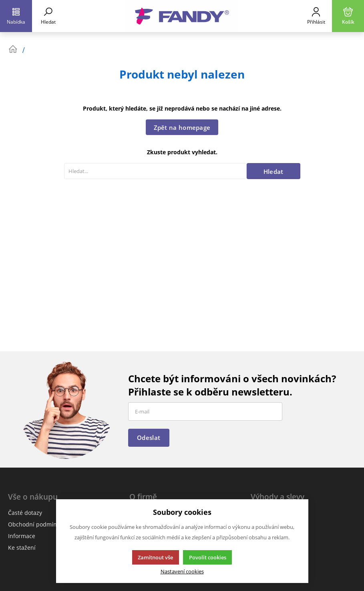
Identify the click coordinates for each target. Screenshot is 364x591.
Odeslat (149, 438)
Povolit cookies (208, 557)
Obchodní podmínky (35, 524)
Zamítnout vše (155, 557)
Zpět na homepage (182, 127)
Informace (22, 536)
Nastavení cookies (182, 572)
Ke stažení (22, 548)
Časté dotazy (25, 513)
